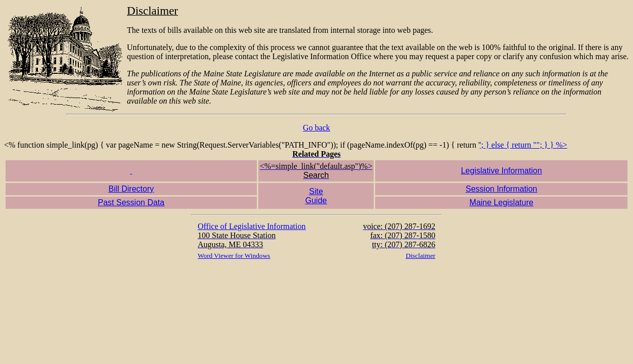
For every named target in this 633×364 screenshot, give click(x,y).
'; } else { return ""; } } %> (316, 201)
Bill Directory (131, 189)
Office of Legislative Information (252, 226)
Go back (316, 128)
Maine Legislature (502, 202)
